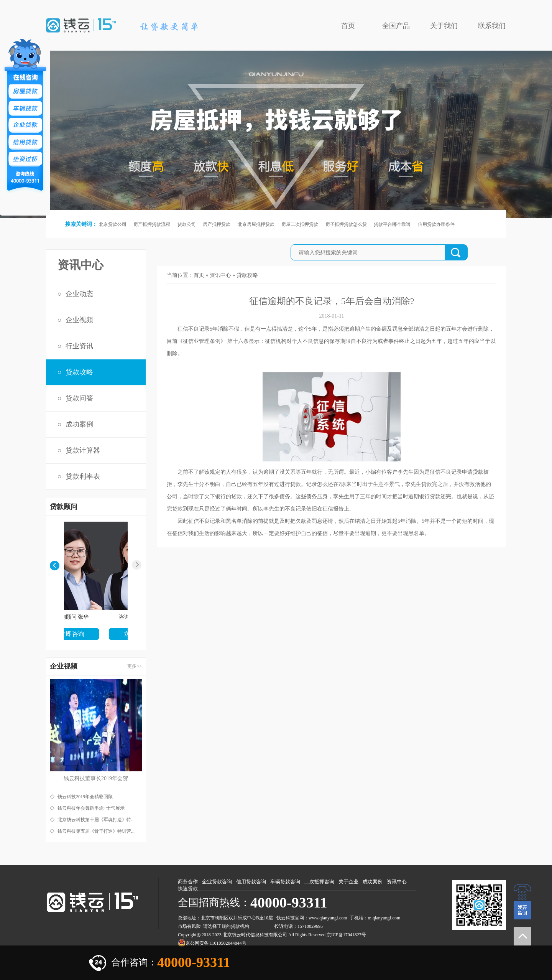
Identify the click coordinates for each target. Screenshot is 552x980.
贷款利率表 (83, 476)
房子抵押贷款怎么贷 (346, 224)
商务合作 (188, 882)
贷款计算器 (83, 450)
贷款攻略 (79, 372)
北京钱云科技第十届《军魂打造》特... (96, 820)
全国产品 (396, 26)
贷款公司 (187, 224)
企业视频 (79, 320)
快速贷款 (188, 889)
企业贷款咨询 (217, 882)
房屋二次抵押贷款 (300, 224)
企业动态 (79, 294)
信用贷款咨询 (251, 882)
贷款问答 (79, 398)
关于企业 (348, 882)
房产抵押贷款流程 (152, 224)
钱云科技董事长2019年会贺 (96, 778)
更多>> (135, 666)
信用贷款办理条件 (436, 224)
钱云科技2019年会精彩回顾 (85, 797)
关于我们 (444, 26)
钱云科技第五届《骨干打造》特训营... (96, 831)
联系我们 (492, 26)
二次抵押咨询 (319, 882)
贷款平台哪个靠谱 (392, 224)
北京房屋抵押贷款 (256, 224)
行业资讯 (79, 346)
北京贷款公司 (113, 224)
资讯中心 (220, 275)
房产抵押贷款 (217, 224)
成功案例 (79, 424)
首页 (348, 26)
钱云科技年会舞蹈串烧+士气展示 (91, 808)
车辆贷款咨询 (285, 882)
